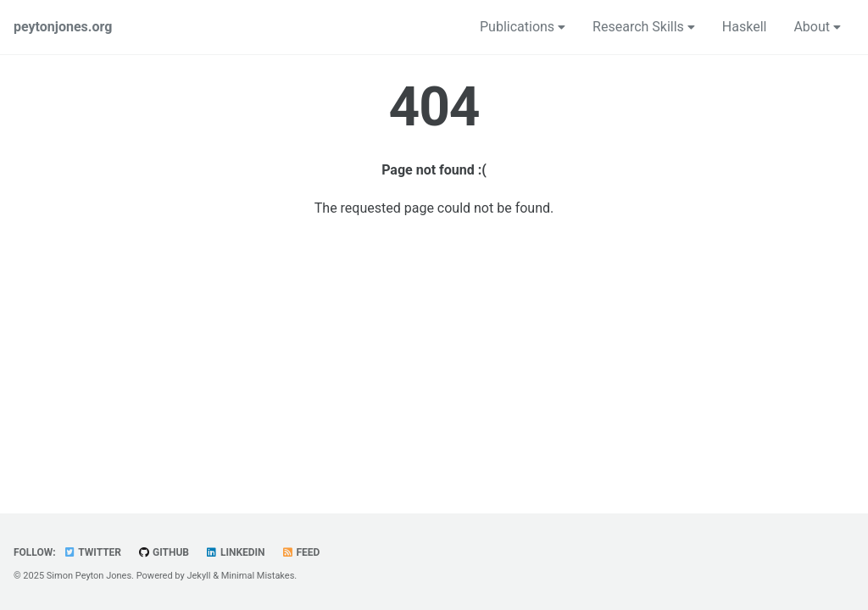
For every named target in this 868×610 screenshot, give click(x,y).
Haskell (745, 27)
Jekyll (198, 576)
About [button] (817, 27)
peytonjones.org (63, 27)
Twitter (92, 552)
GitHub (163, 552)
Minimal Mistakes (258, 576)
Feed (301, 552)
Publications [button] (523, 27)
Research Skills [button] (644, 27)
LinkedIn (235, 552)
